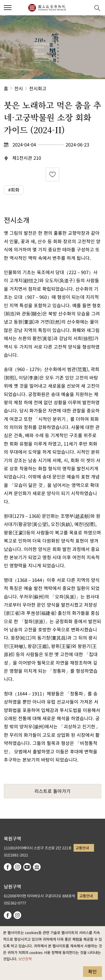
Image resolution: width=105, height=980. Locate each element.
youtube (27, 867)
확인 (92, 971)
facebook (8, 867)
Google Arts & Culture (37, 867)
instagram (17, 867)
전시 (19, 88)
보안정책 (25, 959)
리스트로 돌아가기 (53, 791)
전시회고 (38, 88)
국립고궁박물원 (47, 8)
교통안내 (82, 848)
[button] (85, 8)
